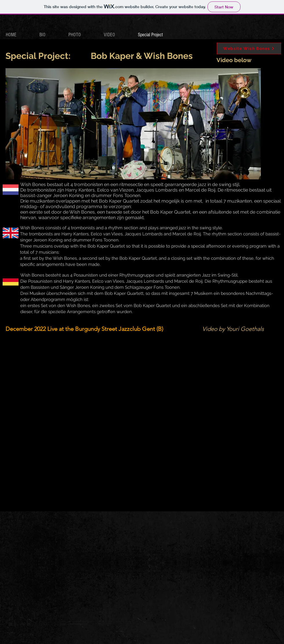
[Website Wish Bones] (249, 48)
